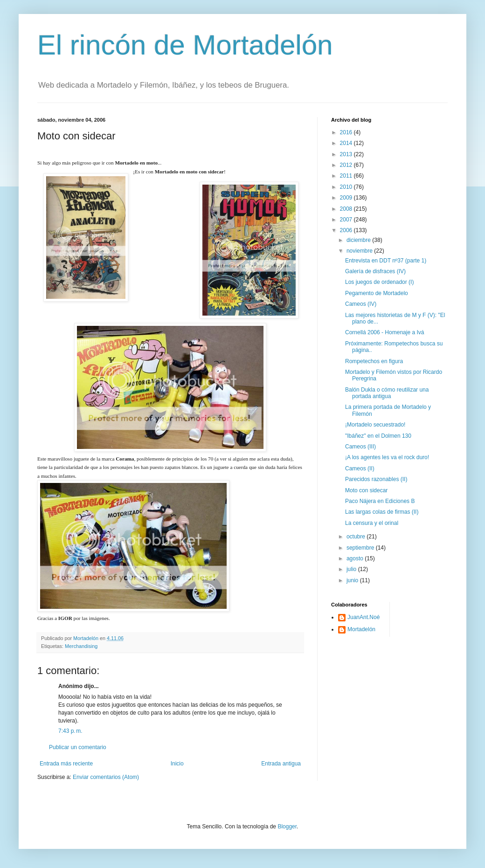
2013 (347, 154)
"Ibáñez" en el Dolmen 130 (378, 436)
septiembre (361, 548)
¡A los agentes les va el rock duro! (387, 457)
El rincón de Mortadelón (185, 45)
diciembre (359, 240)
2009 (347, 198)
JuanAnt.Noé (364, 617)
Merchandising (81, 646)
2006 (347, 230)
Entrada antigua (281, 764)
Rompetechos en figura (374, 361)
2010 (347, 187)
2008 (347, 209)
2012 (347, 165)
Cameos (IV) (361, 304)
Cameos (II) (360, 468)
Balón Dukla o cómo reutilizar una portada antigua (387, 393)
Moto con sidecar (366, 490)
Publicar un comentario (78, 747)
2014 (347, 143)
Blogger (287, 827)
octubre (357, 537)
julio (352, 569)
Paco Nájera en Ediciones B (380, 501)
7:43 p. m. (70, 731)
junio (353, 580)
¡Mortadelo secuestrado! (375, 425)
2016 (347, 132)
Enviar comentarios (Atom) (106, 777)
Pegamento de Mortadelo (377, 293)
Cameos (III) (360, 447)
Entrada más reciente (66, 764)
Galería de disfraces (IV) (375, 271)
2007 (347, 220)
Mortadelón (361, 629)
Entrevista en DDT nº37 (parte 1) (386, 261)
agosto (356, 558)
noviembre (360, 251)
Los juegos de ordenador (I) (379, 282)
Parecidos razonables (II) (376, 479)
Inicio (177, 764)
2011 (347, 176)
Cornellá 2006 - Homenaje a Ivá (385, 332)
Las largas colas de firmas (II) (382, 512)
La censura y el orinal (372, 523)
